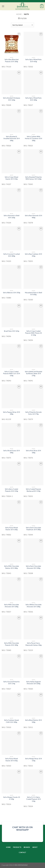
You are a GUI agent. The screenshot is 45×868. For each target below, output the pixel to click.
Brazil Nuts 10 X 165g (12, 331)
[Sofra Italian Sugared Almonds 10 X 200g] (33, 666)
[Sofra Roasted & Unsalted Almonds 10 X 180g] (12, 121)
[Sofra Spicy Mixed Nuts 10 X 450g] (33, 44)
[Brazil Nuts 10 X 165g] (12, 315)
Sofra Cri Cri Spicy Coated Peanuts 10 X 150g (33, 799)
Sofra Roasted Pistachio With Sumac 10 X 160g (33, 178)
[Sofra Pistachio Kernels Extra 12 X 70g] (33, 396)
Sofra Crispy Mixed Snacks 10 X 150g (12, 178)
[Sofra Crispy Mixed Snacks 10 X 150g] (12, 161)
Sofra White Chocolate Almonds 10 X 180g (33, 606)
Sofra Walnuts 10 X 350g (12, 293)
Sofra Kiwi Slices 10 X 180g (33, 452)
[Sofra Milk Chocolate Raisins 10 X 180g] (12, 550)
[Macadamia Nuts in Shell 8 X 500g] (33, 277)
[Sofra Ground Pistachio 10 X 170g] (12, 666)
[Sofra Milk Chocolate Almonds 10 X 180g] (12, 589)
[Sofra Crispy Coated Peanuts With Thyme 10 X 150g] (33, 315)
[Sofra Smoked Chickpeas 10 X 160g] (12, 82)
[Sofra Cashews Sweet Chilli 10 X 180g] (12, 704)
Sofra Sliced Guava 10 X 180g (12, 452)
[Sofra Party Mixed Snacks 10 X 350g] (12, 743)
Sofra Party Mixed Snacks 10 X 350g (12, 760)
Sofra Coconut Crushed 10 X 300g (12, 255)
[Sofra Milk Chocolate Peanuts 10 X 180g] (12, 627)
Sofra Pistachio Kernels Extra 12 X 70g (33, 413)
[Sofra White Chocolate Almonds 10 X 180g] (33, 589)
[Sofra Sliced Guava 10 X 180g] (12, 435)
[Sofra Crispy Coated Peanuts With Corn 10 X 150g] (12, 356)
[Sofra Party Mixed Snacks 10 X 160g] (12, 512)
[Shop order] (22, 25)
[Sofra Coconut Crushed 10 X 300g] (12, 238)
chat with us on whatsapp (22, 829)
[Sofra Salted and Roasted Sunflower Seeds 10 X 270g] (33, 356)
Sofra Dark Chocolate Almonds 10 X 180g (33, 567)
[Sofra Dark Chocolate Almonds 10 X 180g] (33, 550)
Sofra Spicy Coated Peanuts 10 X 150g (12, 490)
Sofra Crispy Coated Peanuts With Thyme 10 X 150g (33, 333)
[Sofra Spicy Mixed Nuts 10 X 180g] (33, 82)
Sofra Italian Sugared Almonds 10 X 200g (33, 683)
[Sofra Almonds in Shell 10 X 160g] (12, 200)
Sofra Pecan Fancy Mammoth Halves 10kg (33, 644)
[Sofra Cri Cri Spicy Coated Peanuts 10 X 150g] (33, 781)
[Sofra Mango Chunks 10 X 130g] (12, 781)
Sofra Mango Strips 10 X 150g (33, 760)
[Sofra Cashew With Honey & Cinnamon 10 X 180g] (33, 121)
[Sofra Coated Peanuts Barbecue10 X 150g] (33, 473)
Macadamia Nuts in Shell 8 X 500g (33, 294)
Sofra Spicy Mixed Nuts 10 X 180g (33, 99)
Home (19, 14)
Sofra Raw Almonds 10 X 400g (33, 217)
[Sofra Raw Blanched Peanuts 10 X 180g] (12, 44)
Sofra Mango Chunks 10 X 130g (12, 798)
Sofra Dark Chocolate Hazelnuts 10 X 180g (33, 529)
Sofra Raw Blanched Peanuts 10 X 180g (12, 60)
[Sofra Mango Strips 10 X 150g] (33, 743)
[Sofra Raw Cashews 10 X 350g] (33, 238)
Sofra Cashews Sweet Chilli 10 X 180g (12, 721)
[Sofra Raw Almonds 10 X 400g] (33, 200)
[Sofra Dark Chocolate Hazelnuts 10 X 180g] (33, 512)
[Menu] (3, 6)
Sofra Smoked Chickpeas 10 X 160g (12, 99)
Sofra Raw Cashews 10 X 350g (33, 255)
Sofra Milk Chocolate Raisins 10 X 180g (12, 567)
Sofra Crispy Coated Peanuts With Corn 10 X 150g (12, 374)
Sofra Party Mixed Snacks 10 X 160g (12, 529)
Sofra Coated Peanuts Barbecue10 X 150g (33, 490)
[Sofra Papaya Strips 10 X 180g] (12, 396)
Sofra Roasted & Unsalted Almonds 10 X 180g (12, 139)
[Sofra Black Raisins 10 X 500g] (33, 704)
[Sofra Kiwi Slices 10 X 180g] (33, 435)
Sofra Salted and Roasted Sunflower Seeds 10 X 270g (33, 374)
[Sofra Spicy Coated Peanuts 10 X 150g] (12, 473)
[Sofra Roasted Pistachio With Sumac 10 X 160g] (33, 161)
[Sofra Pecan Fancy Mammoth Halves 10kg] (33, 627)
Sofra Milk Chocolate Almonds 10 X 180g (12, 606)
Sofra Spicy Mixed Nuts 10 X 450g (33, 60)
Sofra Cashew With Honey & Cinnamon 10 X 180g (33, 139)
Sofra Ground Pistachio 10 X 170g (12, 683)
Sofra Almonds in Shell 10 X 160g (12, 217)
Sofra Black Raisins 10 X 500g (33, 721)
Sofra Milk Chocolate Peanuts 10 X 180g (12, 644)
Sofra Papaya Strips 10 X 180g (12, 413)
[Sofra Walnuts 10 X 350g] (12, 277)
